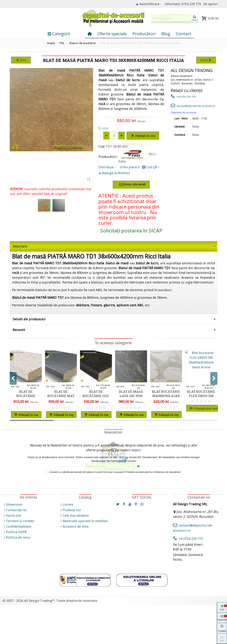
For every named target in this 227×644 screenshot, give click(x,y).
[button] (214, 378)
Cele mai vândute (74, 515)
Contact (184, 34)
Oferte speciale (112, 34)
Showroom (13, 504)
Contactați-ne (15, 510)
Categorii (59, 34)
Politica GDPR (15, 532)
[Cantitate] (114, 136)
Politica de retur (17, 537)
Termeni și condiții (18, 521)
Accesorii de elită (74, 526)
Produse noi (70, 510)
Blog (166, 34)
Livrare (66, 504)
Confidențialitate (17, 526)
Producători (144, 34)
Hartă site (12, 515)
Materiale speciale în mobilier (84, 521)
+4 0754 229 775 (183, 97)
